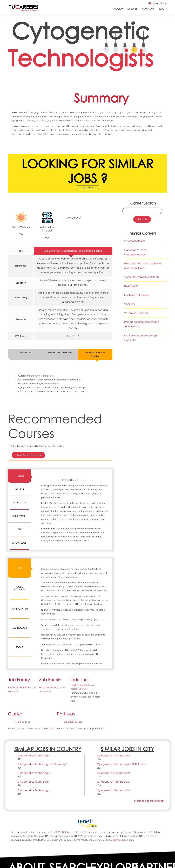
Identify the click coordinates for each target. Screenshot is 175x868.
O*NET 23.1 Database (62, 832)
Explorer (133, 9)
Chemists (129, 304)
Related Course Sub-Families (95, 354)
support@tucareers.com (121, 840)
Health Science (23, 722)
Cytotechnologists (135, 241)
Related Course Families (60, 352)
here (73, 701)
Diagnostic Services (74, 722)
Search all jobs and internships (149, 801)
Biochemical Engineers (137, 295)
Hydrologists (131, 286)
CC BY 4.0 (31, 836)
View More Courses (28, 455)
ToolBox (118, 9)
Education (25, 352)
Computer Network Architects (142, 277)
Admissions (148, 9)
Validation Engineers (136, 313)
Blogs (162, 9)
